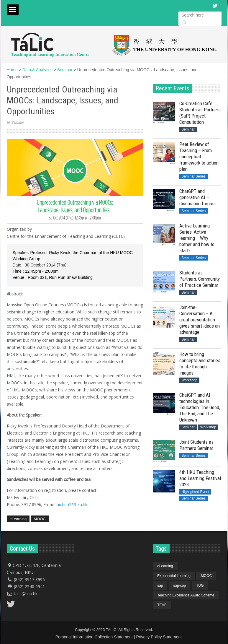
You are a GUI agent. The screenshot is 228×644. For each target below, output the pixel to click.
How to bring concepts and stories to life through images (200, 364)
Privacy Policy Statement (159, 637)
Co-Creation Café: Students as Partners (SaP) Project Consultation (200, 113)
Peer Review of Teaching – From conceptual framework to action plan (199, 157)
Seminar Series (193, 176)
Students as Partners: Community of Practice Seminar (200, 279)
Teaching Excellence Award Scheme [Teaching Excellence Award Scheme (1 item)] (186, 595)
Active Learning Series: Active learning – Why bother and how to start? (197, 238)
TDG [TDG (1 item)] (200, 586)
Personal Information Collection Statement (94, 637)
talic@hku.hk (26, 594)
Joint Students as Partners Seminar (196, 445)
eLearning (18, 519)
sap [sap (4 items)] (160, 586)
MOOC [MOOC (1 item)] (206, 576)
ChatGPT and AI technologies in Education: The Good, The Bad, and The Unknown (200, 407)
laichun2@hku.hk (72, 504)
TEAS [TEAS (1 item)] (162, 605)
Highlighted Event (195, 492)
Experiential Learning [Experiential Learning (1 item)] (174, 576)
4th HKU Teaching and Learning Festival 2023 (200, 478)
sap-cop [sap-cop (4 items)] (179, 586)
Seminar (17, 122)
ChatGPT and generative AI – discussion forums (197, 197)
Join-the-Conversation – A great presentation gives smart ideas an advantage (200, 320)
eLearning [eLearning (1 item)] (165, 566)
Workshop (189, 380)
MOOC (40, 519)
